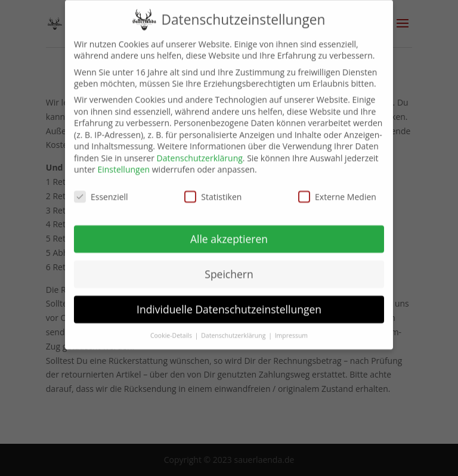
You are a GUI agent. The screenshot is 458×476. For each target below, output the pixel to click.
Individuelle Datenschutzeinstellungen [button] (229, 301)
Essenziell (101, 188)
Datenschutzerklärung (200, 149)
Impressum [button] (291, 326)
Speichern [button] (229, 265)
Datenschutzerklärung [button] (234, 326)
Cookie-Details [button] (172, 326)
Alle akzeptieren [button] (229, 230)
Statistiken (213, 188)
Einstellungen (123, 161)
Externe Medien (337, 188)
